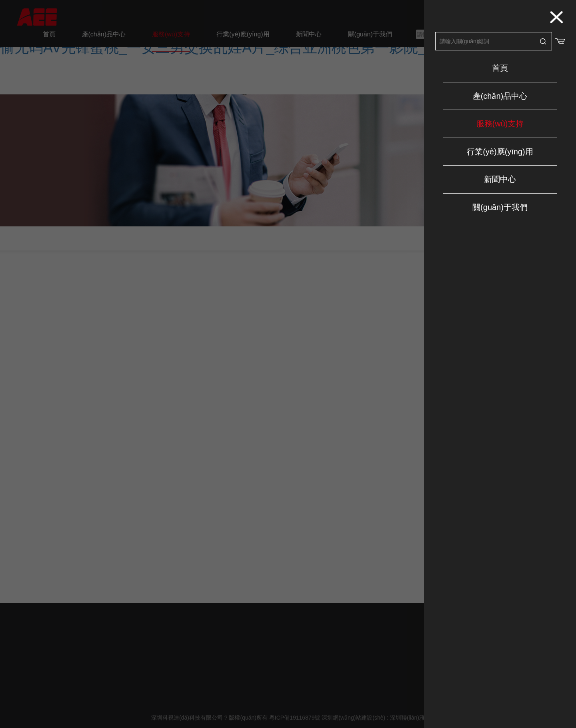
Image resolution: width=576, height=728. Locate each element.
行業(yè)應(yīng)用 (500, 152)
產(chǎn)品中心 (500, 96)
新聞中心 (500, 179)
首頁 (500, 68)
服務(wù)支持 (500, 124)
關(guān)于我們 (500, 207)
